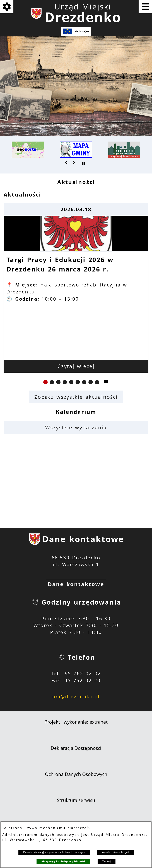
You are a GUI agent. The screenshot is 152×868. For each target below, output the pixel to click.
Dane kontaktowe (76, 584)
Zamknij (106, 861)
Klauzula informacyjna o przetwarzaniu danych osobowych (54, 852)
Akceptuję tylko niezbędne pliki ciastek (63, 861)
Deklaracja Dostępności (76, 748)
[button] (67, 162)
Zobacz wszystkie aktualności (76, 397)
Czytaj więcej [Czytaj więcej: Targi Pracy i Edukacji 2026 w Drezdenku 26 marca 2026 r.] (76, 366)
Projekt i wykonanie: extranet (76, 722)
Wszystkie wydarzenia (76, 427)
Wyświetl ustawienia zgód (115, 852)
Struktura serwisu (76, 800)
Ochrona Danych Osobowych (76, 774)
